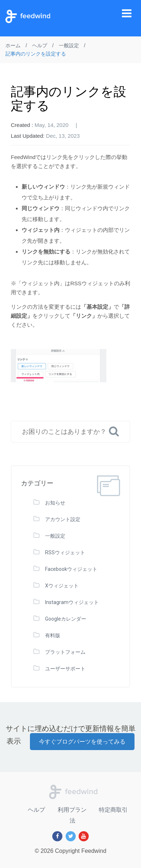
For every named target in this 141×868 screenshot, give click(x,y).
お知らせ (55, 503)
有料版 (53, 635)
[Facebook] (57, 836)
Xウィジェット (62, 586)
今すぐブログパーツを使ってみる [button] (82, 742)
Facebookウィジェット (71, 569)
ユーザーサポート (65, 669)
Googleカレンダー (66, 619)
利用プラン (72, 810)
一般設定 (55, 536)
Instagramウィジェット (72, 602)
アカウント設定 (63, 519)
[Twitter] (71, 836)
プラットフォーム (65, 652)
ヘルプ (36, 810)
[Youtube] (84, 836)
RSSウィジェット (65, 552)
